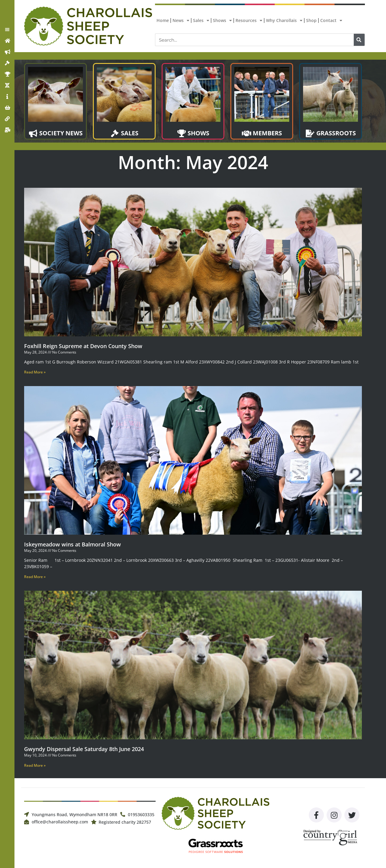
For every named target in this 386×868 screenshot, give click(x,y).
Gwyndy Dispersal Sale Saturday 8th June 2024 (84, 749)
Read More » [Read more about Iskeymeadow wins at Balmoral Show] (35, 577)
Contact (331, 20)
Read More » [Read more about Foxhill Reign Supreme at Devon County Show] (35, 372)
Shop (311, 20)
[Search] (359, 40)
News (181, 20)
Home (163, 20)
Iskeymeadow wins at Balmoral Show (73, 544)
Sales (201, 20)
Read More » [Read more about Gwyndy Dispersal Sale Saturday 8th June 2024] (35, 765)
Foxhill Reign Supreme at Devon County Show (83, 346)
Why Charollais (284, 20)
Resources (249, 20)
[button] (7, 30)
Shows (222, 20)
